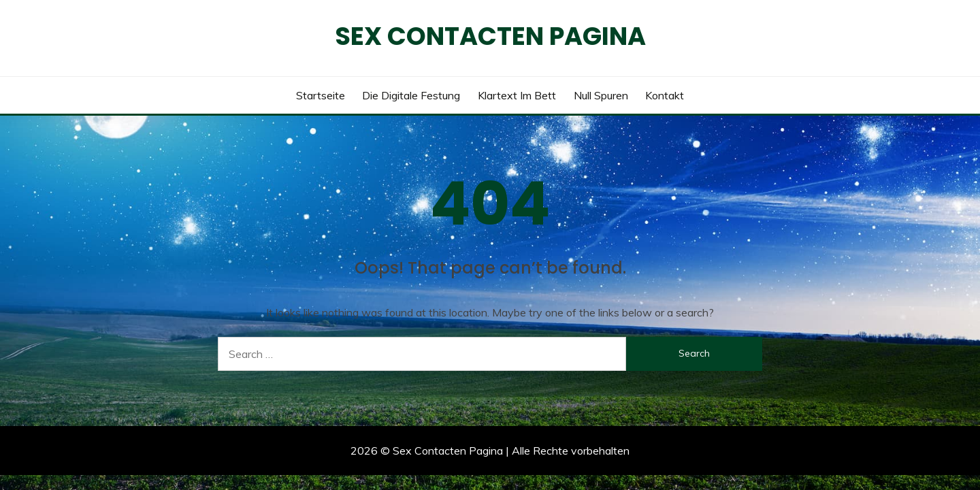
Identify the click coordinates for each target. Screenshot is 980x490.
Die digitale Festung (411, 95)
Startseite (321, 95)
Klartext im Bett (517, 95)
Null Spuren (601, 95)
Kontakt (665, 95)
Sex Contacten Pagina (490, 36)
